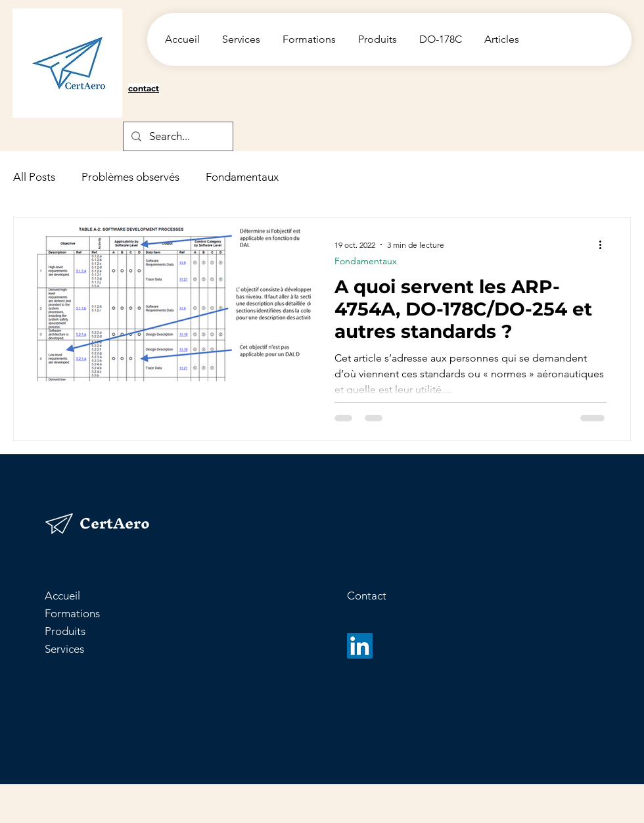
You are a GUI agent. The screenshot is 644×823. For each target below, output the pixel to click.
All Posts (34, 177)
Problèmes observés (130, 177)
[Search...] (177, 136)
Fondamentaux (242, 177)
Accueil (62, 596)
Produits (65, 631)
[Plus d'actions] (605, 245)
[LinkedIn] (360, 646)
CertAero (115, 523)
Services (64, 649)
